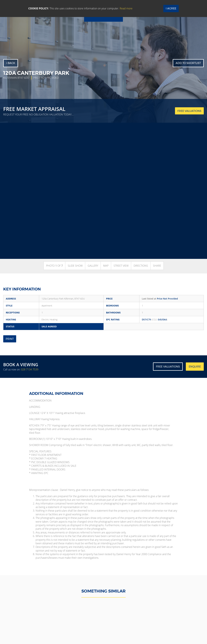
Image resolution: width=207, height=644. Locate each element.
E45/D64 (162, 319)
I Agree (171, 8)
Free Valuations (168, 367)
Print (10, 339)
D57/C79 (146, 319)
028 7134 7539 (30, 369)
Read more (126, 8)
